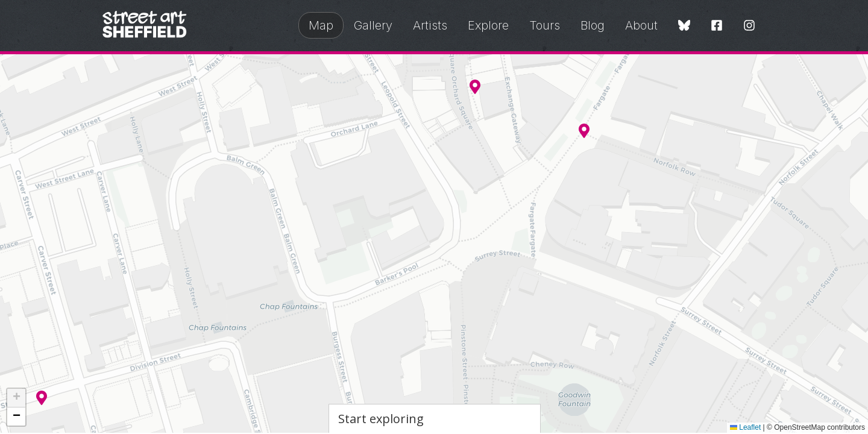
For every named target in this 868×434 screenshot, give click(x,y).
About (641, 25)
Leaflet (745, 427)
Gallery (373, 25)
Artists (430, 25)
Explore (488, 25)
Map (321, 25)
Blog (593, 25)
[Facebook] (717, 26)
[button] (584, 131)
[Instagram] (749, 26)
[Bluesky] (684, 26)
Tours (545, 25)
